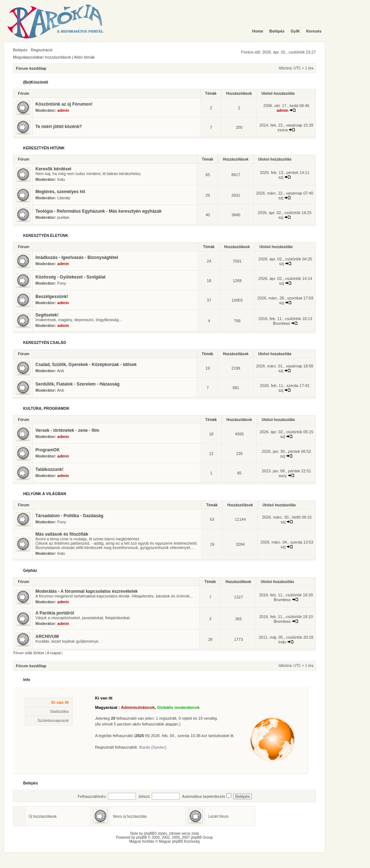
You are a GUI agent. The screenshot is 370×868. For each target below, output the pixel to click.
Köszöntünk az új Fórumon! (64, 104)
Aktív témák (84, 57)
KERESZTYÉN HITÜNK (44, 148)
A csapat (54, 653)
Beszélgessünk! (52, 297)
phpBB (142, 837)
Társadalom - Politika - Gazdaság (69, 516)
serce (186, 833)
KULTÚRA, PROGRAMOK (46, 408)
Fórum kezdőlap (31, 68)
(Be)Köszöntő (36, 82)
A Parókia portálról (55, 613)
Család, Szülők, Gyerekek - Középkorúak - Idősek (86, 365)
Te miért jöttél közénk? (59, 127)
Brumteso (282, 323)
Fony (62, 283)
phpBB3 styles (155, 833)
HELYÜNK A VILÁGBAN (45, 494)
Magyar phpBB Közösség (179, 841)
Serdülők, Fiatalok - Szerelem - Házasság (78, 384)
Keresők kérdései (53, 169)
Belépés (20, 50)
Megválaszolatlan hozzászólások (42, 57)
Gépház (30, 570)
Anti (61, 371)
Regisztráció (42, 50)
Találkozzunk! (50, 469)
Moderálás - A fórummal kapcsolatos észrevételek (87, 591)
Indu (61, 179)
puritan (64, 217)
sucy (283, 476)
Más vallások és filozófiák (62, 534)
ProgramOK (48, 450)
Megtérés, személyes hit (60, 192)
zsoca (282, 130)
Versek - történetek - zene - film (67, 430)
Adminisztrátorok (138, 707)
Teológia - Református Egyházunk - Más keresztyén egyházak (98, 211)
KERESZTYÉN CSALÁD (45, 342)
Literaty (64, 198)
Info (27, 680)
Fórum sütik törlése (29, 653)
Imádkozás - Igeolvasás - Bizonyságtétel (77, 258)
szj (281, 177)
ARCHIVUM (47, 637)
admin (63, 110)
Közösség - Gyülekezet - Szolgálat (70, 277)
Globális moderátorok (178, 707)
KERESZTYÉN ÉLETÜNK (46, 235)
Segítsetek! (47, 315)
